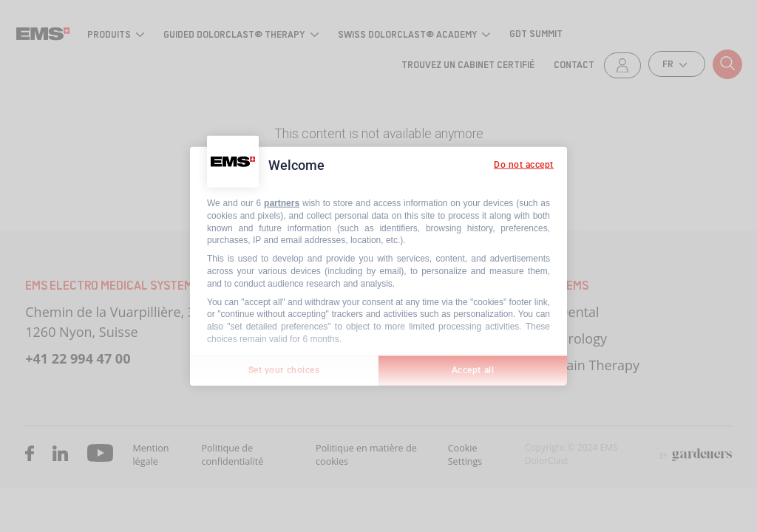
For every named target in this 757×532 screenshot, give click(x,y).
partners (282, 203)
